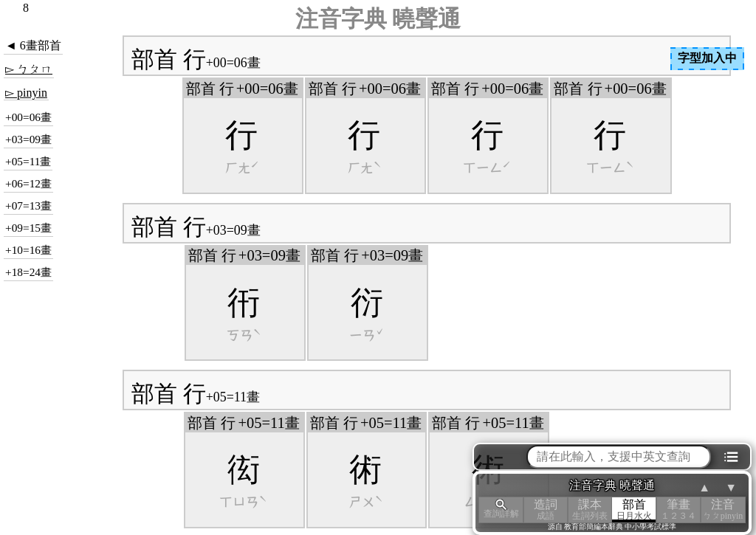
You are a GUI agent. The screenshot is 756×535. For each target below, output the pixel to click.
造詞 (546, 510)
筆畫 (678, 510)
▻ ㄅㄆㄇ (29, 69)
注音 (723, 510)
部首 (634, 510)
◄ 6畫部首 (33, 45)
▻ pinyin (26, 93)
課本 (590, 510)
